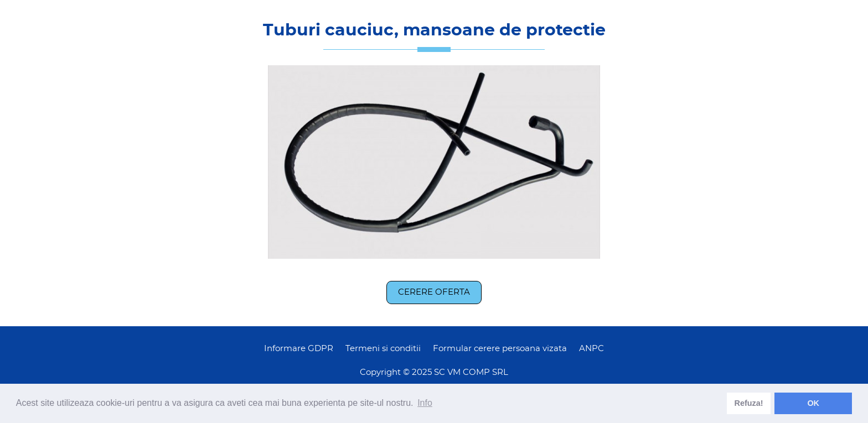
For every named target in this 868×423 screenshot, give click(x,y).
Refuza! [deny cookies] (749, 403)
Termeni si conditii (383, 349)
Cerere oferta (434, 292)
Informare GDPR (299, 349)
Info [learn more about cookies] (425, 403)
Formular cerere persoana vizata (500, 349)
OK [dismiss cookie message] (813, 403)
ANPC (591, 349)
